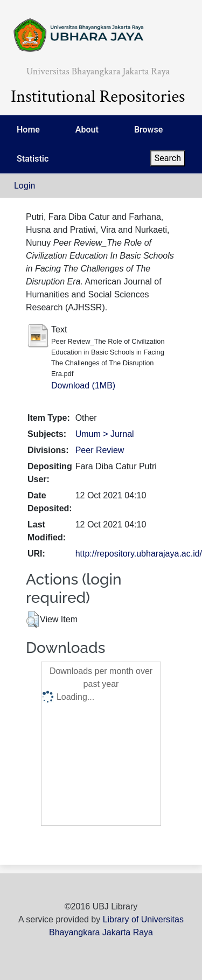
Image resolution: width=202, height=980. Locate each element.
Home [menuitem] (28, 130)
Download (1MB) (83, 385)
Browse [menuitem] (148, 130)
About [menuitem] (87, 130)
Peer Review (100, 450)
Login (25, 186)
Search (168, 158)
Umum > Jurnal (105, 434)
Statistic (33, 159)
